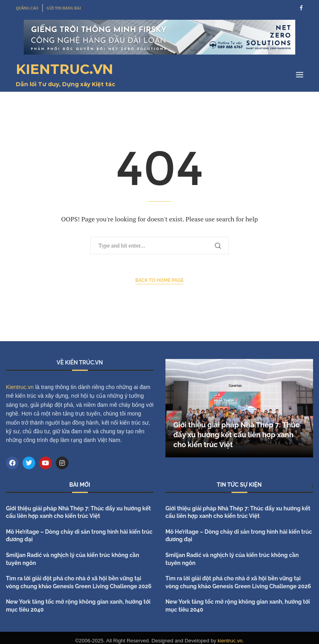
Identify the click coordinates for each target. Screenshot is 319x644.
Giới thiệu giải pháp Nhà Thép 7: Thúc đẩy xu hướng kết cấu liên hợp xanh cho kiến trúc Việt (236, 435)
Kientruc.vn (20, 387)
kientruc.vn (230, 641)
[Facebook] (301, 8)
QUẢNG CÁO (27, 8)
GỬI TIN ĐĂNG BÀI (64, 8)
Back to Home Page (160, 280)
